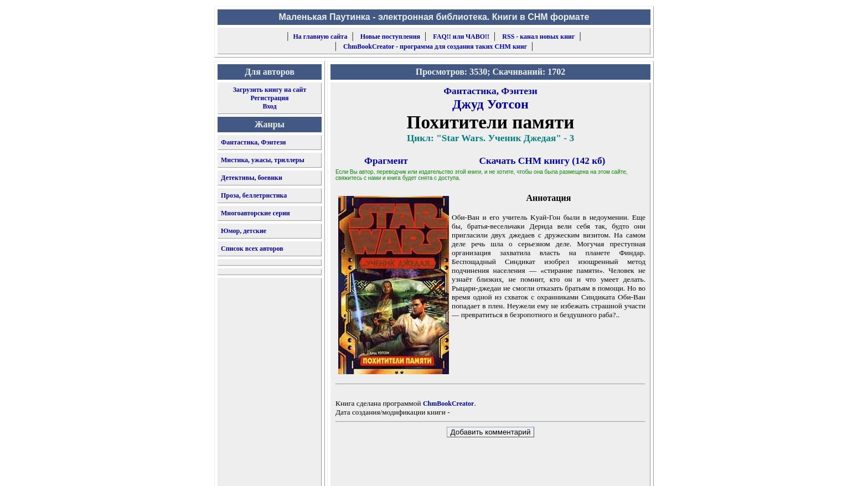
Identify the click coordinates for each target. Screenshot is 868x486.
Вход (269, 106)
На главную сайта (321, 37)
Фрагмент (386, 161)
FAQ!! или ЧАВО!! (461, 37)
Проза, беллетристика (254, 195)
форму (559, 469)
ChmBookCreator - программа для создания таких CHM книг (435, 46)
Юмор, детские (244, 231)
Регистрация (269, 98)
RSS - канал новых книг (538, 37)
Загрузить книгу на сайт (270, 90)
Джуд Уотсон (490, 104)
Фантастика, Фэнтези (254, 142)
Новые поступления (390, 37)
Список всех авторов (252, 249)
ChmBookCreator (448, 404)
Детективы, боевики (252, 178)
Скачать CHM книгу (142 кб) (542, 161)
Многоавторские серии (255, 213)
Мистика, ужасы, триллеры (263, 160)
